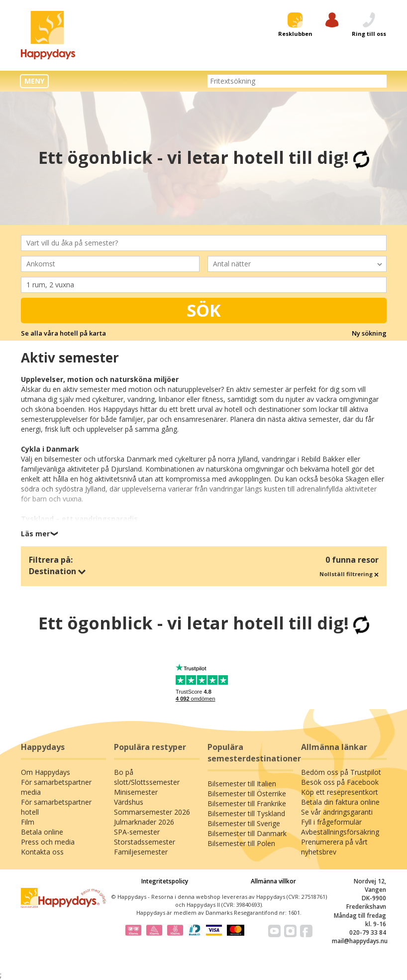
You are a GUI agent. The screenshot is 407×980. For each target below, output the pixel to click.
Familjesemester (141, 852)
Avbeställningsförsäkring (340, 832)
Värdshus (129, 802)
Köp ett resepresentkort (340, 792)
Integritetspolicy (165, 881)
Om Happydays (46, 772)
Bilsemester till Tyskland (246, 813)
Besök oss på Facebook (340, 782)
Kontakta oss (42, 852)
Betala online (42, 832)
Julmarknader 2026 (144, 822)
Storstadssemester (145, 842)
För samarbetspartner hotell (56, 807)
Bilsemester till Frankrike (247, 803)
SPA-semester (137, 832)
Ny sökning (369, 333)
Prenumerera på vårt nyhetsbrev (334, 847)
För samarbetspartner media (56, 787)
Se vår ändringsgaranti (337, 812)
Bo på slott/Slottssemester (147, 777)
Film (28, 822)
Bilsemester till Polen (241, 843)
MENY (34, 81)
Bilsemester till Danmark (247, 833)
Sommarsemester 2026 (152, 812)
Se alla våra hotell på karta (63, 333)
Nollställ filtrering (349, 574)
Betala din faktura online (340, 802)
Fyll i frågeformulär (331, 822)
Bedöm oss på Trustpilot (341, 772)
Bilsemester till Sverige (244, 823)
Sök (204, 310)
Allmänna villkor (273, 881)
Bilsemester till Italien (242, 784)
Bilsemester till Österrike (247, 794)
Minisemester (136, 792)
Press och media (48, 842)
